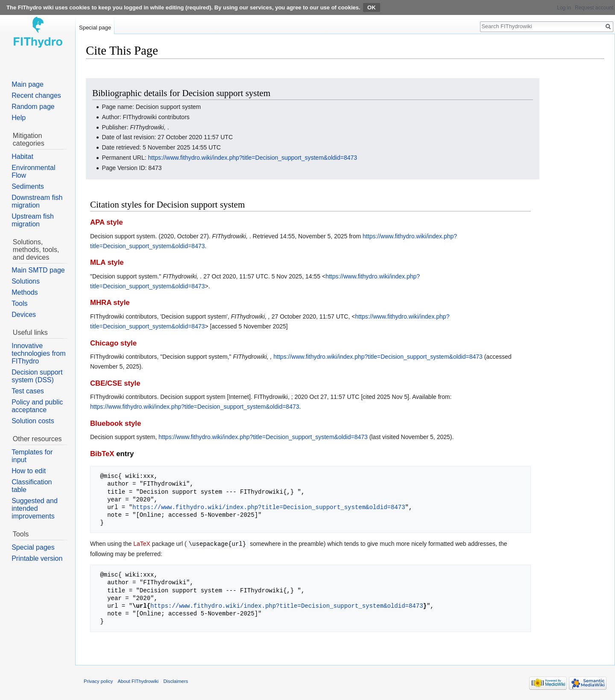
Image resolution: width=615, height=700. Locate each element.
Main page (28, 84)
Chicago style (113, 343)
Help (19, 118)
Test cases (28, 391)
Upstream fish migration (33, 220)
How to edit (29, 471)
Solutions (26, 281)
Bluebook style (116, 423)
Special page (95, 28)
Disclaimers (176, 681)
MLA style (107, 262)
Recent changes (36, 95)
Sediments (28, 186)
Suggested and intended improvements (35, 508)
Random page (33, 107)
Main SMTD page (38, 270)
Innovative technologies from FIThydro (38, 353)
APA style (106, 222)
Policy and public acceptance (37, 406)
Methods (25, 292)
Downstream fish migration (37, 201)
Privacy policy (98, 681)
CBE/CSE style (115, 383)
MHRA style (110, 303)
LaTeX (142, 544)
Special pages (33, 547)
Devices (24, 315)
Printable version (37, 558)
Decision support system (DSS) (37, 376)
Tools (19, 303)
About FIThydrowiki (138, 681)
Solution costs (33, 421)
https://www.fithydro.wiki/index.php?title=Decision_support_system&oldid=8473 (253, 158)
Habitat (22, 157)
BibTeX (102, 454)
